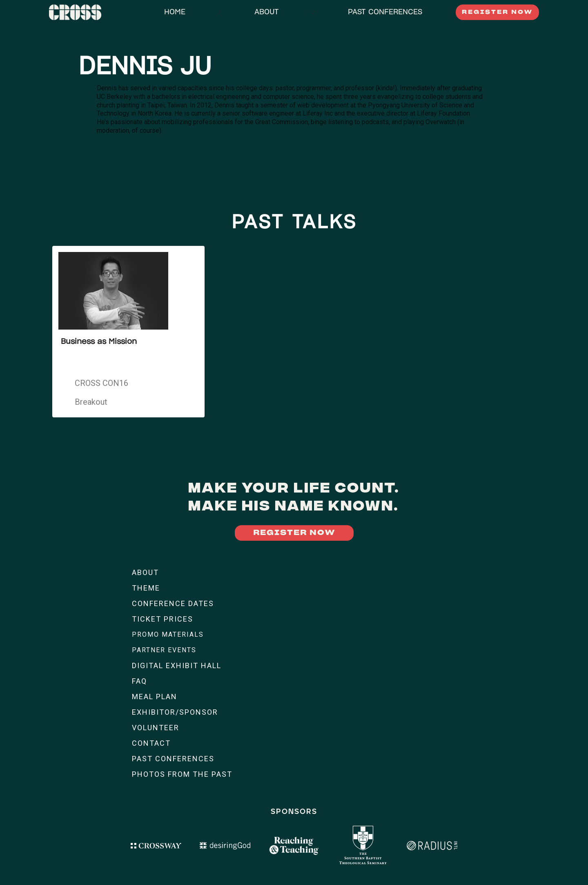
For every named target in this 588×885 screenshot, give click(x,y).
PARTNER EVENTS (164, 650)
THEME (146, 588)
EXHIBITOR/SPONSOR (175, 712)
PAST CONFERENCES (385, 12)
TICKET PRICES (163, 619)
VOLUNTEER (156, 728)
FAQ (139, 681)
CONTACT (151, 743)
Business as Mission (99, 342)
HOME (175, 12)
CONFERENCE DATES (173, 603)
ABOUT (267, 12)
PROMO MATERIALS (168, 634)
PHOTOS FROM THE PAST (182, 774)
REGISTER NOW (497, 12)
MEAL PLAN (155, 697)
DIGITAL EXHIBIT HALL (177, 665)
